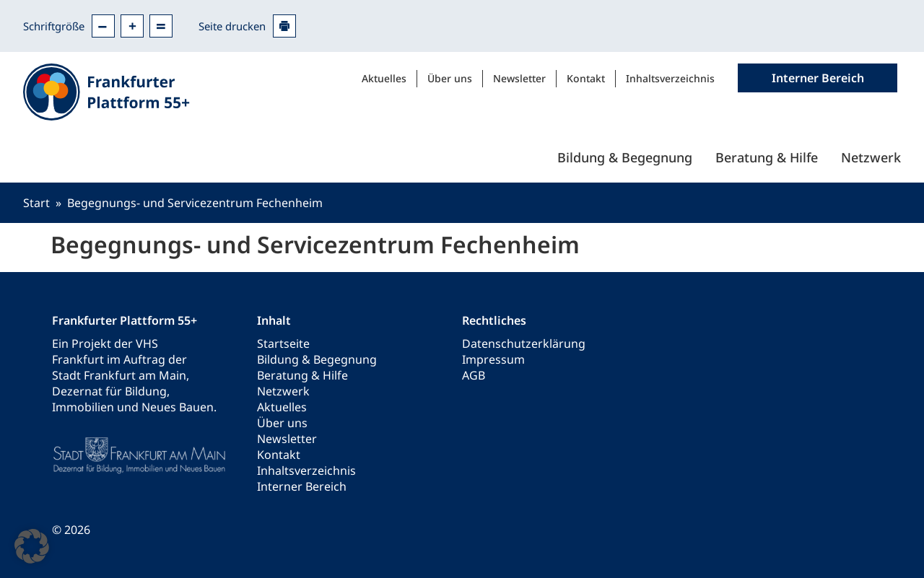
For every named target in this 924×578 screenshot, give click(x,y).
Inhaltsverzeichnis (670, 78)
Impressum (493, 359)
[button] (32, 546)
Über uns (450, 78)
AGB (474, 375)
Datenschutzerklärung (524, 343)
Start (36, 203)
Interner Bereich (302, 486)
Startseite (283, 343)
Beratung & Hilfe (767, 157)
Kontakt (586, 78)
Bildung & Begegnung (625, 157)
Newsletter (519, 78)
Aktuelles (384, 78)
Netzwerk (871, 157)
